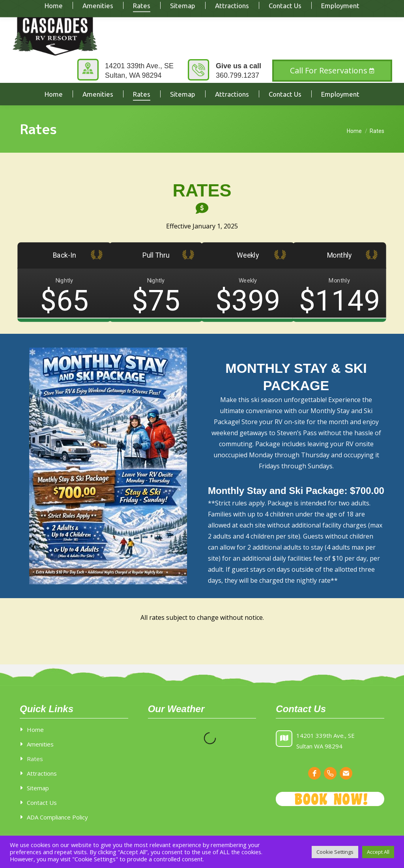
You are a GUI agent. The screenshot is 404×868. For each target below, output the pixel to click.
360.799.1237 (238, 75)
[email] (346, 773)
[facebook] (314, 773)
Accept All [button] (378, 852)
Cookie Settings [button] (335, 852)
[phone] (330, 773)
